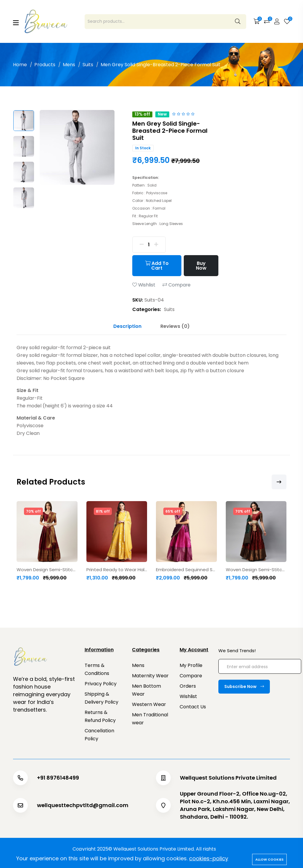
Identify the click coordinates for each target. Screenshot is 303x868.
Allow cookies (269, 859)
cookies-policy (209, 858)
